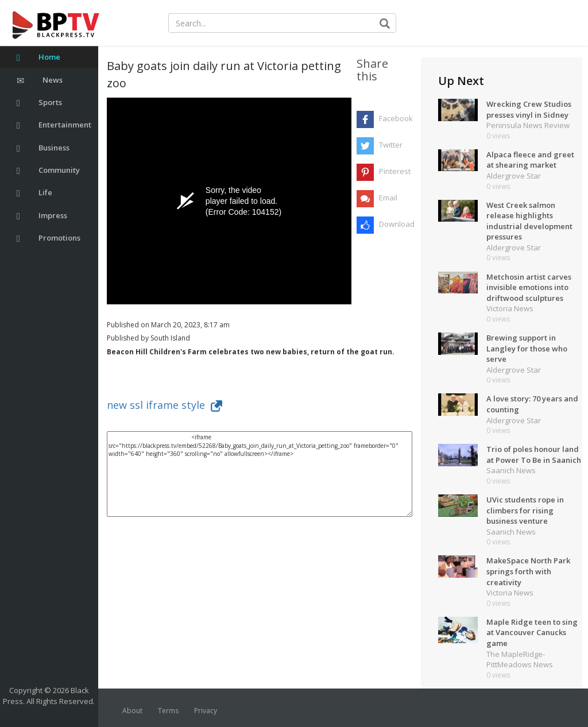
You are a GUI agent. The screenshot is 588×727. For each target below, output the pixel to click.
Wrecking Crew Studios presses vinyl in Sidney (529, 109)
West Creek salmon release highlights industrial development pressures (529, 221)
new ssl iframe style (165, 405)
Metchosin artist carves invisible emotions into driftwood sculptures (529, 287)
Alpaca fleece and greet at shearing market (530, 160)
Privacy (206, 711)
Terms (168, 711)
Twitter (391, 145)
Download (395, 224)
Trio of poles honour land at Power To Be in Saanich (534, 455)
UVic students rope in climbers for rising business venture (525, 510)
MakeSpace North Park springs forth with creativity (528, 571)
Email (388, 198)
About (132, 711)
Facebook (395, 118)
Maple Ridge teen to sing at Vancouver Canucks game (532, 633)
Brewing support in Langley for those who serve (527, 348)
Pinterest (395, 171)
